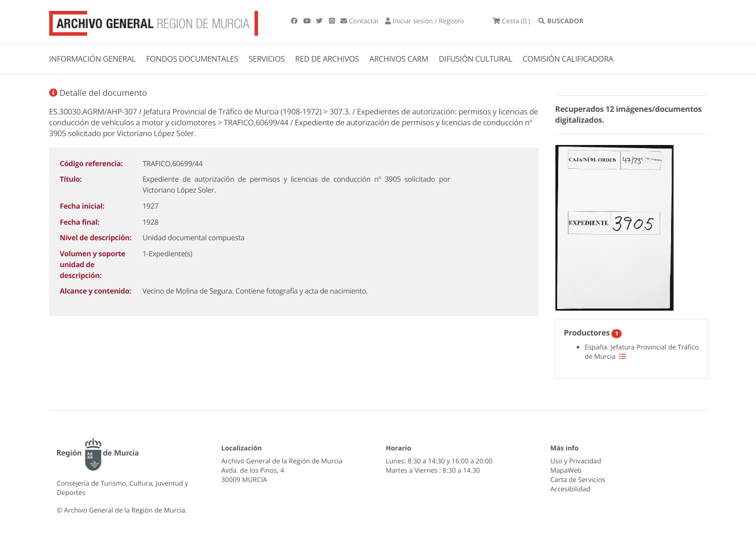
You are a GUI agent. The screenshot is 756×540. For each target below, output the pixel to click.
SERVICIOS (267, 59)
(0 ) (511, 21)
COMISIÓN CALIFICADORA (568, 59)
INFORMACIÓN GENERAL (92, 59)
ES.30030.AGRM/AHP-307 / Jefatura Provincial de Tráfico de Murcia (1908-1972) (186, 112)
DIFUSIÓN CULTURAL (476, 59)
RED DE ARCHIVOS (327, 59)
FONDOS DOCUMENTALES (192, 59)
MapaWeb (566, 470)
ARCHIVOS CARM (399, 59)
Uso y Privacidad (576, 461)
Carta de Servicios (578, 479)
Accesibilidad (570, 489)
